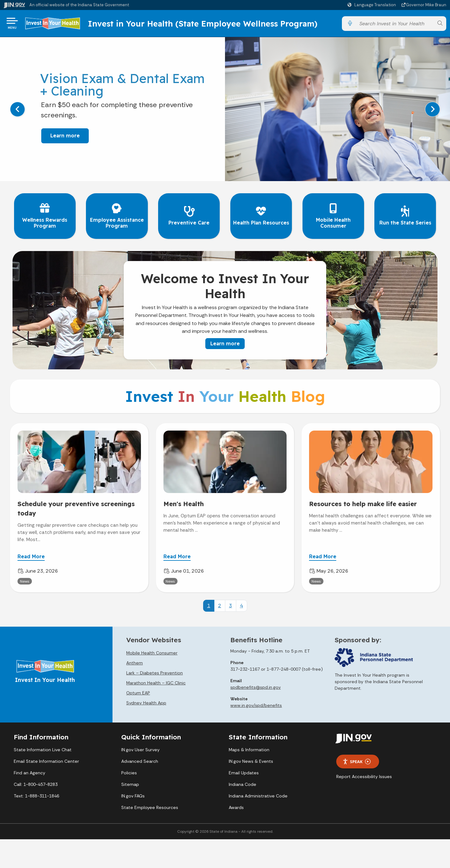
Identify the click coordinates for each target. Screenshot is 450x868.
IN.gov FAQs (133, 795)
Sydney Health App (146, 701)
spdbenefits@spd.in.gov (255, 686)
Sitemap (130, 783)
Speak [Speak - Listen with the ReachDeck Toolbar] (357, 760)
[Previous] (17, 112)
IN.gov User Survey (140, 748)
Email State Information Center (46, 760)
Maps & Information (249, 748)
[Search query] (395, 25)
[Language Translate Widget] (372, 5)
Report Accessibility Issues (364, 775)
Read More (31, 555)
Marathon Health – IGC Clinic (156, 681)
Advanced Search (140, 760)
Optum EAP (138, 691)
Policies (129, 772)
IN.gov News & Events (251, 760)
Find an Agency (30, 772)
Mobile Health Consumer (152, 651)
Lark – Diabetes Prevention (155, 671)
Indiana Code (242, 783)
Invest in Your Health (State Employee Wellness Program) (216, 25)
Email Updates (244, 772)
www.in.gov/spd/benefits (256, 704)
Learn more (61, 138)
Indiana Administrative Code (258, 795)
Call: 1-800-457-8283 (36, 783)
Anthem (135, 661)
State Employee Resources (150, 806)
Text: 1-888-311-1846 (36, 795)
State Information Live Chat (43, 748)
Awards (236, 806)
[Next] (432, 112)
